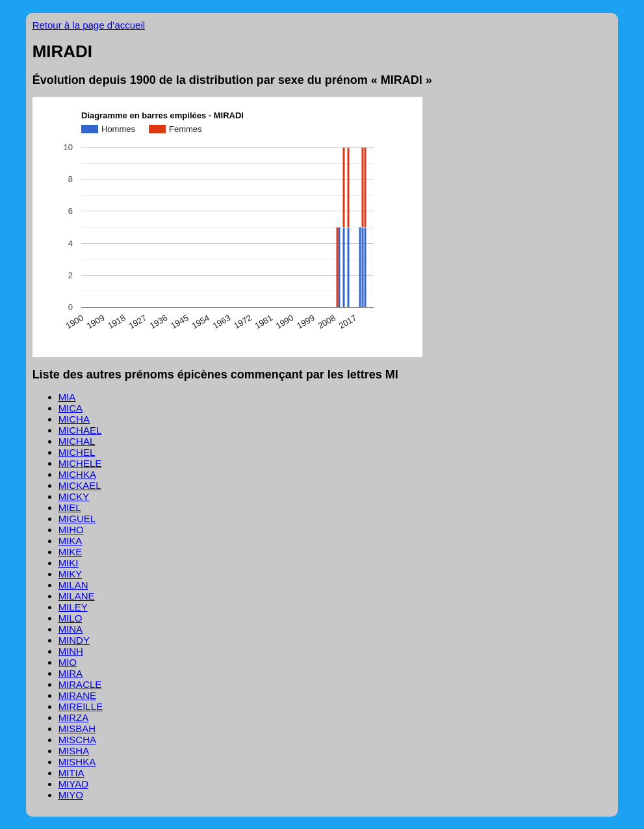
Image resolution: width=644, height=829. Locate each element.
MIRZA (74, 717)
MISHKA (77, 762)
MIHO (71, 530)
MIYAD (73, 784)
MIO (68, 662)
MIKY (71, 574)
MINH (71, 651)
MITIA (71, 773)
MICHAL (77, 441)
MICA (71, 408)
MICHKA (77, 474)
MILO (71, 618)
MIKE (71, 552)
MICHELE (80, 463)
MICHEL (77, 452)
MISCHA (77, 740)
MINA (71, 629)
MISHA (74, 751)
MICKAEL (80, 485)
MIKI (69, 563)
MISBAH (77, 729)
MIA (67, 397)
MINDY (74, 640)
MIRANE (77, 695)
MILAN (73, 585)
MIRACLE (80, 684)
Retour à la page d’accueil (89, 25)
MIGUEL (77, 519)
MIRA (71, 673)
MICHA (74, 419)
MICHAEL (80, 430)
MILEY (73, 607)
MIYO (71, 795)
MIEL (70, 507)
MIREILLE (81, 706)
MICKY (74, 496)
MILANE (77, 596)
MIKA (71, 541)
